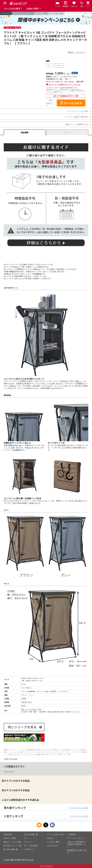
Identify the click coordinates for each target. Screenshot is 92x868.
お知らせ (50, 838)
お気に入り (50, 104)
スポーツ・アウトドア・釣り (24, 13)
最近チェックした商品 (12, 842)
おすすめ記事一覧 (31, 834)
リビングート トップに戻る (78, 111)
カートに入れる (71, 103)
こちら (31, 860)
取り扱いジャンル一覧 (12, 846)
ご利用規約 (72, 834)
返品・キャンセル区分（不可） (32, 709)
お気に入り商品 (10, 838)
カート (27, 838)
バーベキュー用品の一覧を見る (76, 117)
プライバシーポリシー (76, 838)
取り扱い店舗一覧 (11, 849)
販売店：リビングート (77, 52)
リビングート (9, 771)
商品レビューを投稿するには (77, 124)
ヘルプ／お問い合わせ (56, 834)
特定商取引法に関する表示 (77, 851)
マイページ (28, 842)
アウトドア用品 (42, 13)
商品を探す (8, 834)
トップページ (6, 13)
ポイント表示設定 (31, 846)
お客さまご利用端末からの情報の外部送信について (77, 844)
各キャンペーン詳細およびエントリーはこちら (65, 84)
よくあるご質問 (53, 842)
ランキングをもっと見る (79, 808)
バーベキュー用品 (57, 13)
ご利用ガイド (29, 849)
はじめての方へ (53, 846)
